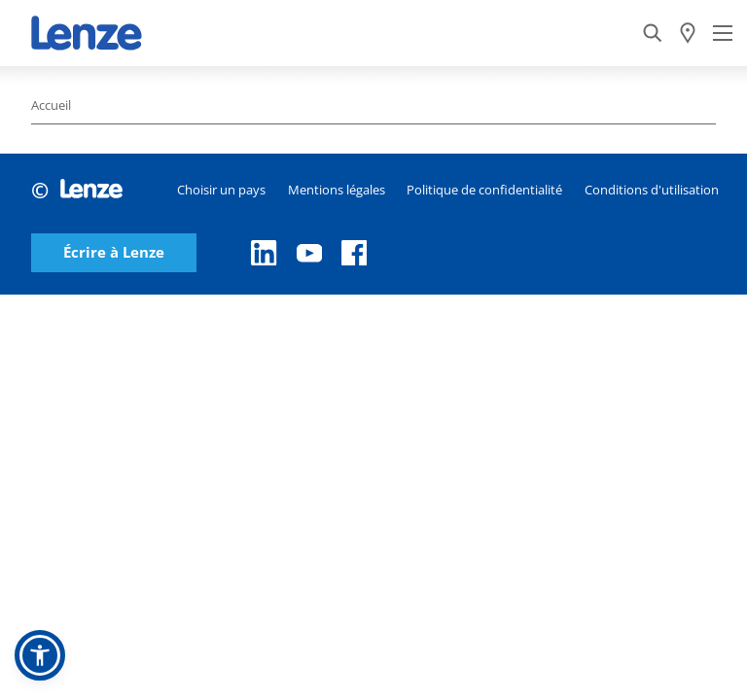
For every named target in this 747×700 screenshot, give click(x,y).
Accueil (51, 105)
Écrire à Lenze (114, 252)
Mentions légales (337, 190)
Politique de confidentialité (484, 190)
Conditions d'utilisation (652, 190)
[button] (40, 655)
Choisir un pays (221, 190)
